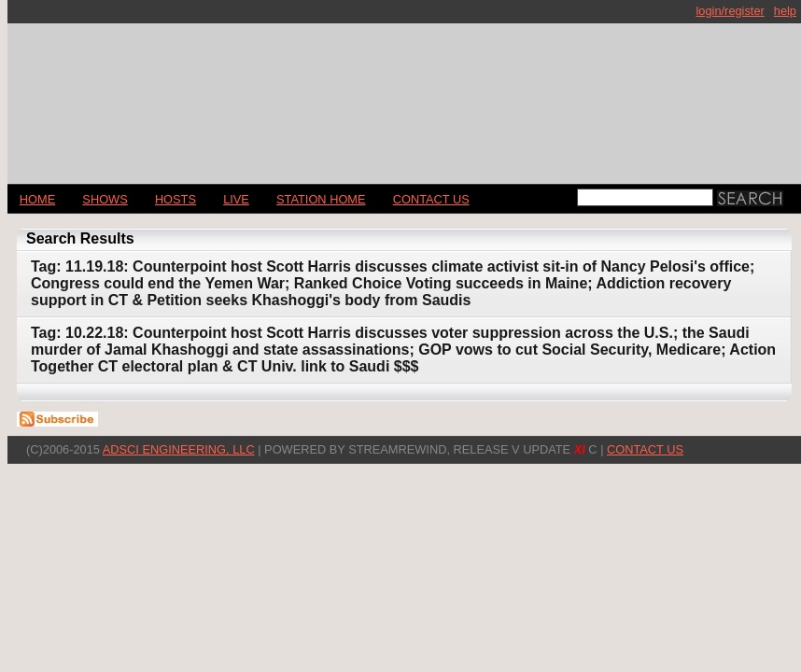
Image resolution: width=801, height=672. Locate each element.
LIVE (236, 199)
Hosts (176, 199)
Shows (105, 199)
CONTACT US (431, 199)
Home (37, 199)
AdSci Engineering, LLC (179, 449)
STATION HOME (321, 199)
